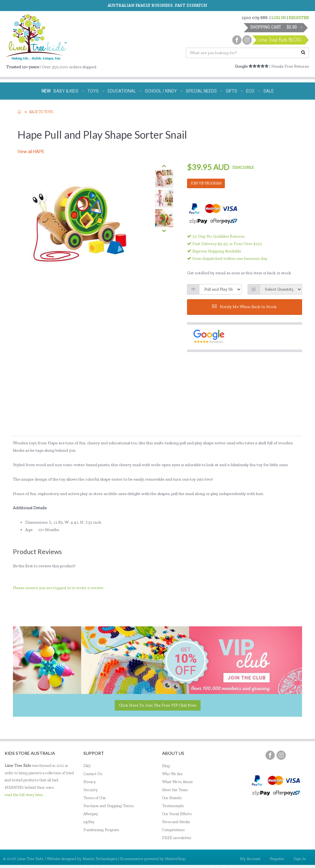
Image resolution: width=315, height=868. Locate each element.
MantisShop (175, 859)
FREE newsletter (177, 838)
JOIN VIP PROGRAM (206, 183)
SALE (269, 91)
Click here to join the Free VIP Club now (158, 705)
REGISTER (299, 18)
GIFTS (234, 91)
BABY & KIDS (69, 91)
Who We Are (172, 774)
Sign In (300, 859)
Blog (166, 766)
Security (91, 790)
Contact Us (93, 774)
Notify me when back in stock (244, 307)
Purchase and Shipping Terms (109, 806)
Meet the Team (175, 790)
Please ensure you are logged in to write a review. (58, 588)
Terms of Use (95, 798)
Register (277, 859)
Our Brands (172, 798)
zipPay (89, 822)
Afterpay (91, 814)
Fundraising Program (101, 830)
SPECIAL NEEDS (204, 91)
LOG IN (279, 18)
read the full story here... (25, 795)
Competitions (173, 830)
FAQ (87, 766)
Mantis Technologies (100, 859)
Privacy (90, 782)
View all (31, 152)
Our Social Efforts (177, 814)
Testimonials (173, 806)
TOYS (96, 91)
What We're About (177, 782)
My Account (250, 859)
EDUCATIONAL (125, 91)
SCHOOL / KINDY (164, 91)
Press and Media (176, 822)
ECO (253, 91)
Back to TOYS (41, 112)
